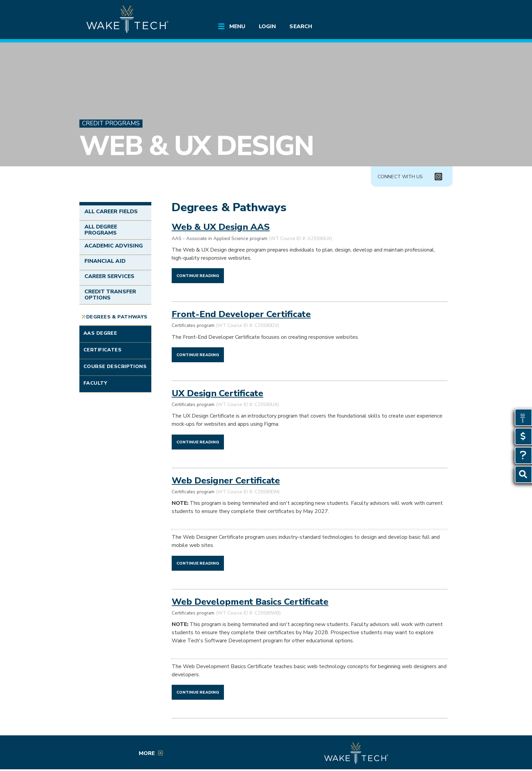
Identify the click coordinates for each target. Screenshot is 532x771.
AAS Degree (100, 333)
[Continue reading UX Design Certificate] (198, 442)
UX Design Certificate (217, 393)
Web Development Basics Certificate (250, 602)
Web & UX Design (196, 146)
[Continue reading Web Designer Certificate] (198, 563)
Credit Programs (111, 123)
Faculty (95, 383)
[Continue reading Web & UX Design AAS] (198, 275)
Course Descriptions (115, 366)
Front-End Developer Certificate (241, 314)
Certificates (102, 350)
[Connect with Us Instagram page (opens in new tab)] (438, 177)
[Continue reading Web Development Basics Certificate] (198, 692)
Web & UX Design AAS (221, 227)
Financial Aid (105, 261)
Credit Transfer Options (110, 295)
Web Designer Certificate (226, 480)
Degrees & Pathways (117, 317)
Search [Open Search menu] (301, 26)
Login (267, 26)
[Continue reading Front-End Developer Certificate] (198, 354)
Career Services (109, 276)
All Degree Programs (101, 230)
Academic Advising (114, 246)
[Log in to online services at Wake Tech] (433, 11)
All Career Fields (111, 212)
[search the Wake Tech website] (414, 11)
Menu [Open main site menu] (237, 26)
